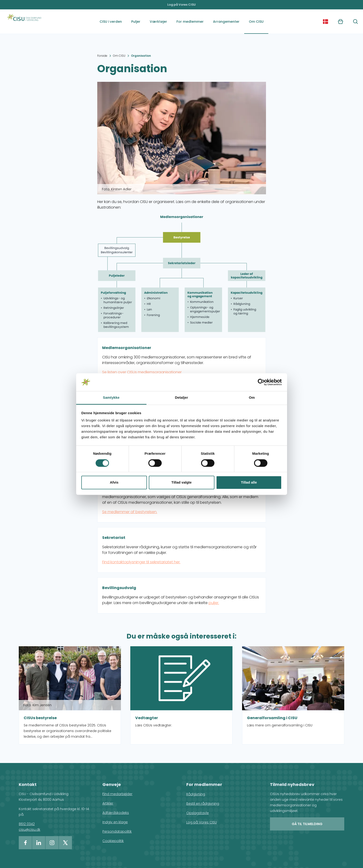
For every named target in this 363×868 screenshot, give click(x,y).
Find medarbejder (117, 794)
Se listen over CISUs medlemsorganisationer (142, 372)
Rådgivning (196, 794)
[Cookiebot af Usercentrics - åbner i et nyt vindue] (261, 382)
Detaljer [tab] (182, 398)
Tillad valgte (181, 483)
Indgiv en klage (115, 822)
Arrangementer (226, 22)
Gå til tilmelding (307, 824)
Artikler (108, 803)
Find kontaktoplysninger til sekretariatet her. (141, 562)
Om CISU (256, 22)
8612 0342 (27, 824)
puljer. (214, 603)
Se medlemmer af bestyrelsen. (130, 512)
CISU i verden (111, 22)
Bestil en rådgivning (203, 804)
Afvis (114, 483)
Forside (102, 56)
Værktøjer (158, 22)
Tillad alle (249, 483)
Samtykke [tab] (111, 398)
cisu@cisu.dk (30, 830)
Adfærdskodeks (116, 813)
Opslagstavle (198, 813)
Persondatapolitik (117, 831)
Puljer (136, 22)
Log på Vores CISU (181, 5)
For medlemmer (190, 22)
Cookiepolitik (113, 841)
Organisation (141, 56)
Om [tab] (252, 398)
